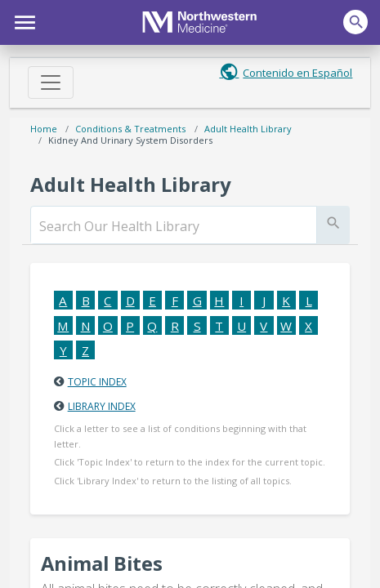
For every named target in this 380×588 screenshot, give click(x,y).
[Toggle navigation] (51, 82)
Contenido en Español (297, 73)
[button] (22, 20)
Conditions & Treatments (130, 129)
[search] (174, 226)
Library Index (102, 406)
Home (44, 129)
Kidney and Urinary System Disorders (130, 140)
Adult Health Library (248, 129)
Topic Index (97, 382)
